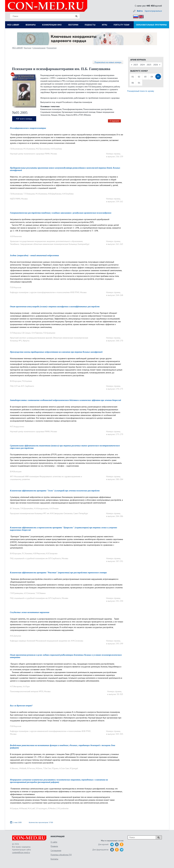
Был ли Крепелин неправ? (21, 706)
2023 (136, 65)
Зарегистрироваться (153, 11)
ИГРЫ (105, 25)
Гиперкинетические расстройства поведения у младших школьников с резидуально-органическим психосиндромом (61, 213)
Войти (140, 11)
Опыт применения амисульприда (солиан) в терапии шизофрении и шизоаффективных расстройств (55, 307)
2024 (142, 65)
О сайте (54, 842)
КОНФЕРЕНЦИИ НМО (52, 25)
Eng (140, 16)
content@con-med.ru (21, 852)
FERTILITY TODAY (122, 25)
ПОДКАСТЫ (90, 25)
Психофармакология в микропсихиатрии (28, 128)
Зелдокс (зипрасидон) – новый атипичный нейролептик (34, 255)
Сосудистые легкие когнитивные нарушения (30, 612)
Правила (54, 846)
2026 (156, 65)
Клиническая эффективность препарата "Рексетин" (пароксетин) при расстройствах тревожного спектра (58, 573)
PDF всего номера (24, 119)
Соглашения (56, 850)
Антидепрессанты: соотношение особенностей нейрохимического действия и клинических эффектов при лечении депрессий (66, 400)
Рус (135, 16)
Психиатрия (52, 48)
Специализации (39, 48)
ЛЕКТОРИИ (73, 25)
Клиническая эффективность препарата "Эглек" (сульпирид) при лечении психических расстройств (55, 491)
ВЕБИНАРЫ (31, 25)
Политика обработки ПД (61, 855)
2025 (149, 65)
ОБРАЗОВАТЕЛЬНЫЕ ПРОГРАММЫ (151, 25)
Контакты (54, 859)
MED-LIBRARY (13, 25)
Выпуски (28, 48)
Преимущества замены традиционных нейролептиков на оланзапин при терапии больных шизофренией (56, 352)
